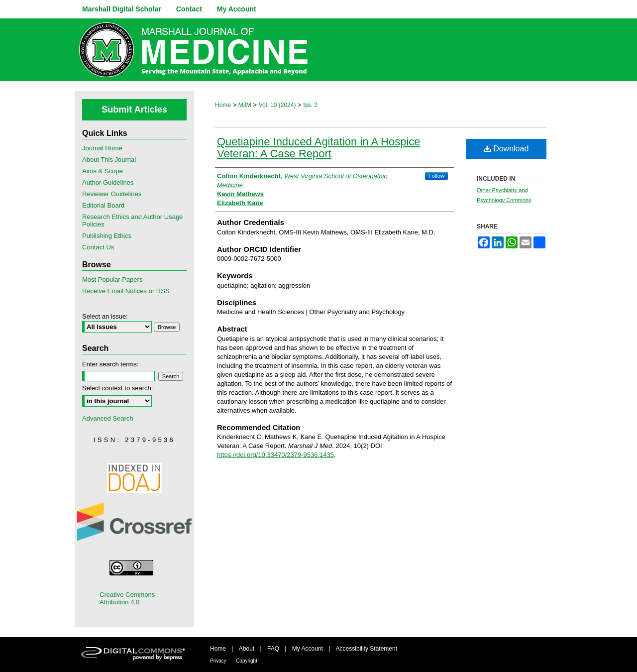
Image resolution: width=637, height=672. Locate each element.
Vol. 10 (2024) (277, 105)
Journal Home (102, 148)
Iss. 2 (310, 105)
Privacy (218, 661)
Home (223, 105)
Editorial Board (103, 205)
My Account (308, 649)
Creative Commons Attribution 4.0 (127, 598)
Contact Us (98, 247)
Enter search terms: (110, 364)
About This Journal (109, 160)
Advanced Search (108, 418)
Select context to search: (117, 388)
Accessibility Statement (367, 649)
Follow (436, 176)
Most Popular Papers (112, 280)
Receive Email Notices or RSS (126, 291)
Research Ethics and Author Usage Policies (132, 221)
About (247, 649)
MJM (245, 105)
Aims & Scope (103, 171)
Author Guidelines (108, 182)
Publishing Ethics (107, 236)
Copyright (247, 661)
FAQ (273, 649)
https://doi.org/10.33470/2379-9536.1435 (275, 455)
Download (506, 149)
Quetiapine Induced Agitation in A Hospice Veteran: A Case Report (319, 148)
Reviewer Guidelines (112, 194)
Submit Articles (134, 110)
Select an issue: (105, 316)
